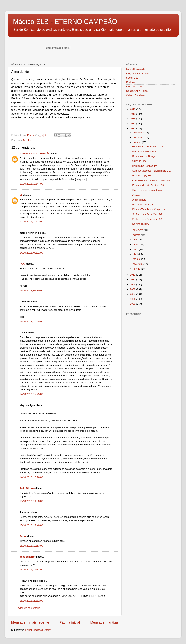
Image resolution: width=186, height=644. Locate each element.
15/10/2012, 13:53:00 (31, 546)
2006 (133, 299)
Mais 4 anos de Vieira (144, 151)
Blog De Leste (134, 86)
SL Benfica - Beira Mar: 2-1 (147, 214)
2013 (133, 124)
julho (136, 240)
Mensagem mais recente (30, 622)
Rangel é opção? (142, 175)
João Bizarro (27, 488)
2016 (133, 109)
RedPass (131, 82)
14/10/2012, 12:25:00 (31, 394)
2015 (133, 114)
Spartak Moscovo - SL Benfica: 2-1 (151, 171)
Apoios (136, 195)
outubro (138, 142)
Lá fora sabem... (141, 224)
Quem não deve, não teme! (147, 190)
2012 (133, 128)
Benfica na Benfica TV (145, 166)
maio (136, 249)
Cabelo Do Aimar (136, 95)
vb (21, 195)
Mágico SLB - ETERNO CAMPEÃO (65, 22)
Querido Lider (140, 161)
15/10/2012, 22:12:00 (31, 601)
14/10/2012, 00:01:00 (31, 253)
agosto (137, 235)
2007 (133, 294)
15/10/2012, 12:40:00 (31, 525)
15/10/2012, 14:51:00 (31, 570)
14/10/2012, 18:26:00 (31, 477)
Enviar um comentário (28, 608)
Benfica (27, 140)
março (137, 259)
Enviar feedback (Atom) (38, 630)
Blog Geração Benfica (138, 73)
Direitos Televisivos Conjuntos (149, 209)
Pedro (23, 536)
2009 (133, 284)
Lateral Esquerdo (136, 69)
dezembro (139, 133)
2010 (133, 280)
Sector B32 (132, 78)
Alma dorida (139, 200)
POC (22, 264)
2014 (133, 119)
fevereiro (138, 264)
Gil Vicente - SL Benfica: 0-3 (148, 146)
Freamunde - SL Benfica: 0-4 (148, 185)
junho (136, 244)
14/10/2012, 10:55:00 (31, 321)
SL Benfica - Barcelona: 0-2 (147, 219)
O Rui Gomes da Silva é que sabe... (152, 180)
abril (136, 254)
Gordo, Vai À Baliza (137, 91)
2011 (133, 275)
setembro (139, 230)
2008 (133, 289)
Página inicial (70, 622)
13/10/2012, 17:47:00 (31, 184)
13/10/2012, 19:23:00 (31, 222)
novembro (139, 137)
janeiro (137, 269)
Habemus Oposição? (144, 205)
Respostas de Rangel (144, 156)
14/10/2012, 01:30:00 (31, 291)
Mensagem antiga (104, 622)
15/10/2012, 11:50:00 (31, 501)
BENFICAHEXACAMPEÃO (35, 154)
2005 (133, 304)
